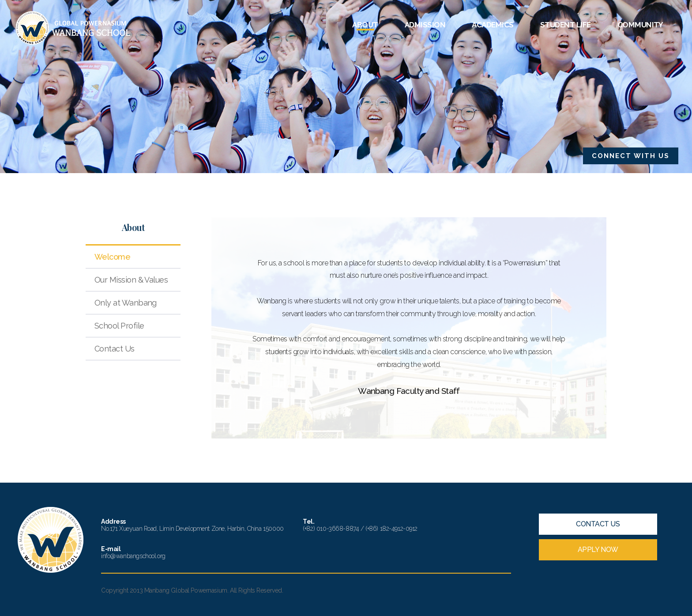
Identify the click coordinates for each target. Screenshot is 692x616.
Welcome (112, 257)
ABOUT (365, 25)
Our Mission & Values (131, 280)
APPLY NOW (598, 550)
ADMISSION (425, 25)
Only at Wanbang (126, 303)
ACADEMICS (493, 25)
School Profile (119, 326)
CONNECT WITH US (631, 156)
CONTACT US (598, 524)
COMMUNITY (640, 25)
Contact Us (115, 349)
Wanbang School (73, 28)
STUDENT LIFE (566, 25)
